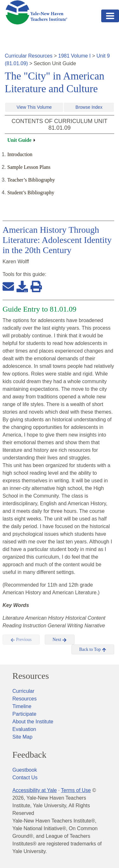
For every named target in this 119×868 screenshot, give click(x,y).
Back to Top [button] (93, 650)
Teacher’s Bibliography (31, 180)
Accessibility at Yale (35, 790)
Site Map (22, 737)
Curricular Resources (29, 56)
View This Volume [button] (34, 107)
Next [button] (60, 640)
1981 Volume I (75, 56)
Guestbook (25, 770)
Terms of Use (76, 790)
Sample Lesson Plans (29, 167)
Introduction (20, 154)
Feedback (29, 755)
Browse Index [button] (89, 107)
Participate (24, 714)
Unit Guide (19, 140)
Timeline (22, 706)
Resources (31, 676)
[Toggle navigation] (110, 16)
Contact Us (25, 778)
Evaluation (24, 729)
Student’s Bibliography (31, 193)
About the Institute (33, 722)
